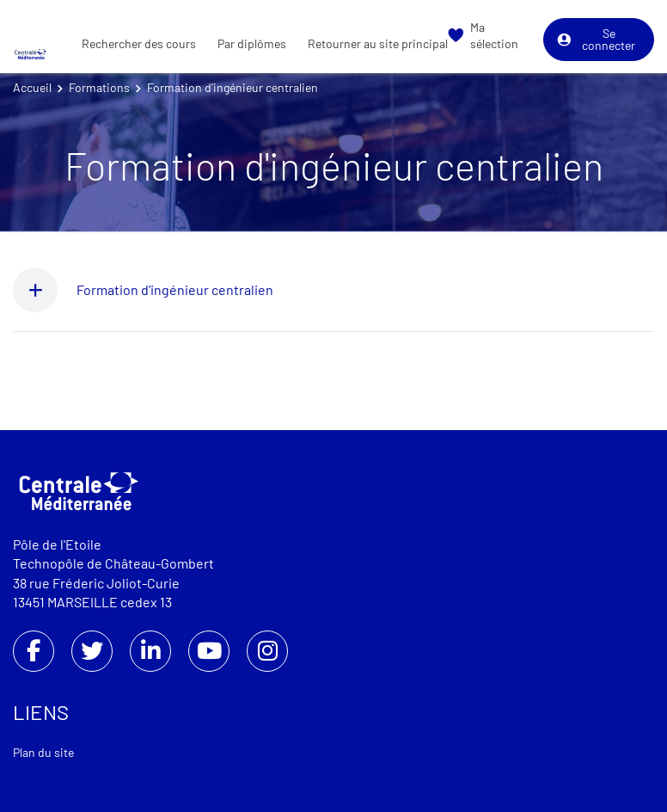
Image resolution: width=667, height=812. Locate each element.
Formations (99, 87)
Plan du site (43, 752)
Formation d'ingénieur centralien (175, 289)
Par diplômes (252, 43)
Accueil (32, 87)
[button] (45, 290)
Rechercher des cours (139, 43)
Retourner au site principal (378, 43)
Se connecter (596, 39)
